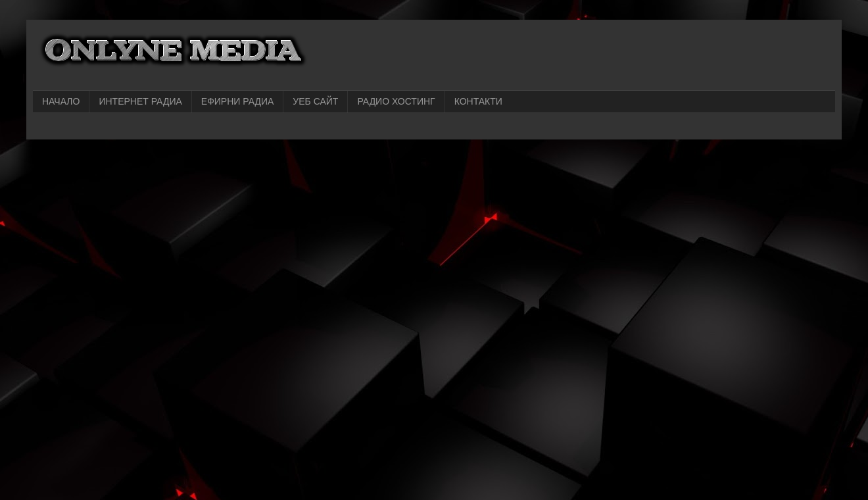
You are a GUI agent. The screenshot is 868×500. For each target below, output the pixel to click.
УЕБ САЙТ (315, 101)
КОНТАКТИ (478, 101)
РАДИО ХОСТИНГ (396, 101)
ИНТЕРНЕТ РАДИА (140, 101)
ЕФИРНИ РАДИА (238, 101)
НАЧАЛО (61, 101)
